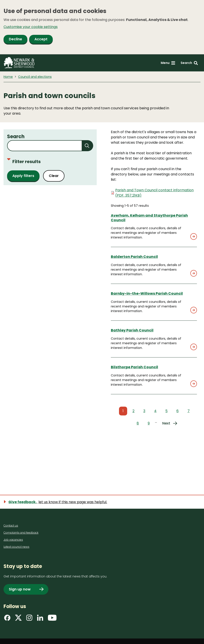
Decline (15, 39)
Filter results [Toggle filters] (24, 161)
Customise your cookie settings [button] (31, 27)
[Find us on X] (18, 619)
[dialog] (102, 27)
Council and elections (35, 77)
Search (16, 137)
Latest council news (16, 547)
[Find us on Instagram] (29, 619)
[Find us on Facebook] (7, 619)
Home (8, 77)
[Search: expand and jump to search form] (189, 63)
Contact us (11, 526)
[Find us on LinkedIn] (40, 619)
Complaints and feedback (21, 533)
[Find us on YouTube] (52, 619)
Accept (41, 39)
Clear (54, 176)
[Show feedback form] (58, 502)
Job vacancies (13, 540)
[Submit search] (88, 146)
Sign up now (20, 589)
